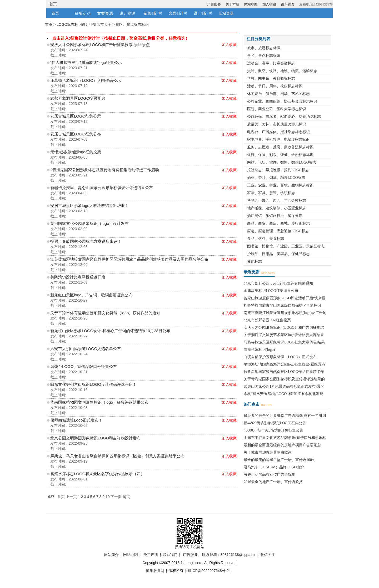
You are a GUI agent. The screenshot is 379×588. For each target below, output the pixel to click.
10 (108, 497)
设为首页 (288, 4)
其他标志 (255, 262)
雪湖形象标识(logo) (259, 350)
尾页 (126, 497)
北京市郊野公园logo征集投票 (267, 320)
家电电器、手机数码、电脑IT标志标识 (278, 140)
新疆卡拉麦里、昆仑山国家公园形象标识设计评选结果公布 (102, 188)
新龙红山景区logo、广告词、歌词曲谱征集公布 (91, 295)
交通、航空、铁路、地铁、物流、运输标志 (282, 71)
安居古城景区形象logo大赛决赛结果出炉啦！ (89, 206)
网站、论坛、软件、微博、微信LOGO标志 (282, 162)
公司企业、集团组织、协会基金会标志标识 (282, 101)
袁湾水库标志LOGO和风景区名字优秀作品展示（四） (97, 474)
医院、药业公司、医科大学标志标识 (277, 109)
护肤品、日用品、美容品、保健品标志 (278, 254)
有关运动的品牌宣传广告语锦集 (270, 475)
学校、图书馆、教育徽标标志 (271, 78)
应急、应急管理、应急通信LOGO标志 (278, 231)
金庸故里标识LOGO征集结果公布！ (273, 291)
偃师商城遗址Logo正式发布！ (76, 420)
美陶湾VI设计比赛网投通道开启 (78, 277)
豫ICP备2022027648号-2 (208, 571)
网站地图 (251, 4)
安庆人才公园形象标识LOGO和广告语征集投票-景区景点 (100, 45)
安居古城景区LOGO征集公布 (76, 134)
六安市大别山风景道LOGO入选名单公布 (86, 349)
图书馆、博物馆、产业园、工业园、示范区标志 (286, 246)
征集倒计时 (153, 13)
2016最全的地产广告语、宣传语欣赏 (273, 482)
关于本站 (232, 4)
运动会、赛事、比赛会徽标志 (271, 63)
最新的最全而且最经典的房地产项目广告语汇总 (282, 445)
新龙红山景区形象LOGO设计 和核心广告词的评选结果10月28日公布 (110, 331)
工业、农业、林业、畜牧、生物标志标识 (280, 185)
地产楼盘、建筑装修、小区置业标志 (277, 208)
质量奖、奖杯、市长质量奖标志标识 (277, 124)
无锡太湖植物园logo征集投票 (76, 152)
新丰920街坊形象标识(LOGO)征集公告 (275, 423)
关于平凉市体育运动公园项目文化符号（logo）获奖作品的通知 (105, 313)
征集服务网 (155, 571)
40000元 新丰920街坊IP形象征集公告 (273, 430)
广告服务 (214, 4)
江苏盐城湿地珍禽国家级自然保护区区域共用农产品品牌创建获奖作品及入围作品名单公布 (129, 259)
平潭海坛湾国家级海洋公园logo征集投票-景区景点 (285, 364)
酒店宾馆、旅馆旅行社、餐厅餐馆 (275, 216)
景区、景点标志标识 (132, 24)
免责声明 (151, 555)
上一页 (71, 497)
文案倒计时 (178, 13)
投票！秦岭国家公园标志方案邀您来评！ (86, 241)
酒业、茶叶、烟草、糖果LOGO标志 (276, 178)
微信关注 (268, 555)
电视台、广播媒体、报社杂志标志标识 (278, 132)
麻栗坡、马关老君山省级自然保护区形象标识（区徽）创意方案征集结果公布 (117, 456)
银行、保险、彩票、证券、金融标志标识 (280, 155)
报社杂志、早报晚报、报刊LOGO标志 (278, 170)
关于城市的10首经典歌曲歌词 (268, 452)
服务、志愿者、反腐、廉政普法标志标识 (280, 147)
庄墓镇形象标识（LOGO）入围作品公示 (86, 80)
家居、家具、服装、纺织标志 (271, 193)
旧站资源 (226, 13)
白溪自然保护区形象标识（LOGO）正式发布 (280, 357)
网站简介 (111, 555)
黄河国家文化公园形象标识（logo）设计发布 (89, 223)
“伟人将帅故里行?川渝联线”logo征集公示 (86, 62)
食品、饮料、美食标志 (266, 239)
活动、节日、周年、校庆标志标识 (275, 86)
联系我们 (170, 555)
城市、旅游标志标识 (264, 48)
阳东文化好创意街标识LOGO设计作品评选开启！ (93, 384)
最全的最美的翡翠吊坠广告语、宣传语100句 (280, 460)
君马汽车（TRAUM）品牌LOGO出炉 (274, 467)
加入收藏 (269, 4)
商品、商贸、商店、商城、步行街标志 (278, 223)
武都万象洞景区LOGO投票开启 (78, 98)
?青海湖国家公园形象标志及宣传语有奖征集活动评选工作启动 (105, 170)
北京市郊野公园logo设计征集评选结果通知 (278, 283)
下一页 (116, 497)
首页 (53, 4)
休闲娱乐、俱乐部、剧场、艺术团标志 (278, 94)
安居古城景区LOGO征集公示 (76, 116)
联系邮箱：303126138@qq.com (228, 555)
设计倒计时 (203, 13)
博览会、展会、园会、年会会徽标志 (277, 201)
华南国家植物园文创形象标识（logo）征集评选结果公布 (99, 402)
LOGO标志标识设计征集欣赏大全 (84, 24)
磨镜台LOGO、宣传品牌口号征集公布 (84, 366)
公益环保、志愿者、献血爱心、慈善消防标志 (284, 117)
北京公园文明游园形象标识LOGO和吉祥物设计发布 (95, 438)
